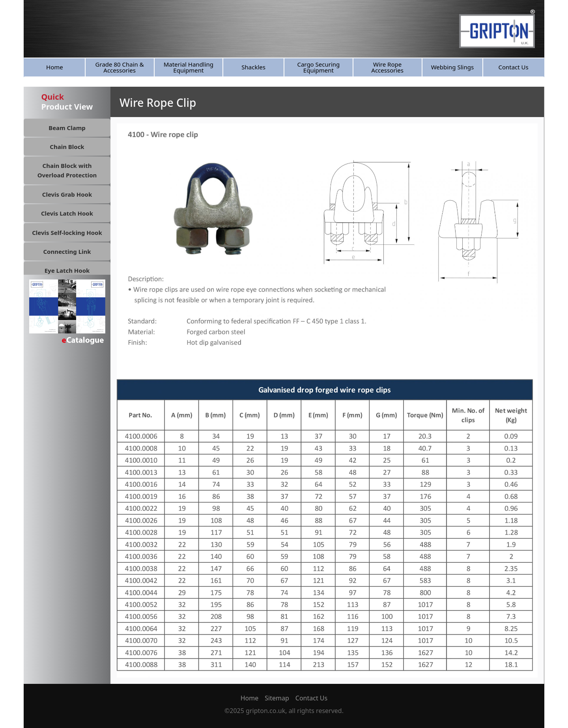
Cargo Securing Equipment (318, 67)
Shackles (253, 67)
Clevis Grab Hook (67, 194)
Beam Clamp (67, 128)
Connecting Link (67, 251)
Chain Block (67, 147)
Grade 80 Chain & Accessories (120, 67)
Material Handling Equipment (189, 67)
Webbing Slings (452, 67)
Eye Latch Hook (67, 270)
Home (55, 67)
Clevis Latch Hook (67, 213)
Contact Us (513, 67)
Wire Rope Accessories (387, 67)
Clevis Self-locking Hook (67, 233)
